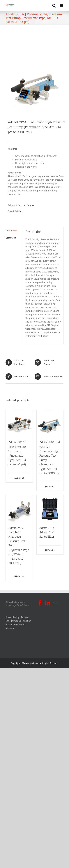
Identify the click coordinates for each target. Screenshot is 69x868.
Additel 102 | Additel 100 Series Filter (48, 532)
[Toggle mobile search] (54, 6)
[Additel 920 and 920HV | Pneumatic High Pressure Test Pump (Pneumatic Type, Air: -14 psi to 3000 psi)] (50, 423)
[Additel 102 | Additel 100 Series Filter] (50, 509)
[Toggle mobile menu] (62, 6)
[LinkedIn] (48, 603)
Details (20, 478)
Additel (19, 211)
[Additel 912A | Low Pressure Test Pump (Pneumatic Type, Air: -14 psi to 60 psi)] (19, 423)
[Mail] (55, 603)
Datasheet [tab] (11, 238)
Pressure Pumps (26, 205)
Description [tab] (11, 231)
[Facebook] (40, 603)
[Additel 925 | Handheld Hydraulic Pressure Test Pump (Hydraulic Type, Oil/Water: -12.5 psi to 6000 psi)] (19, 509)
